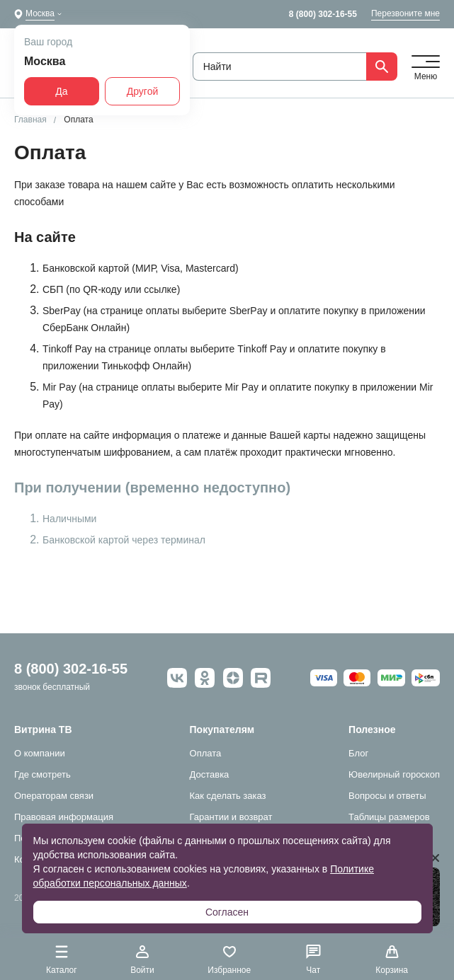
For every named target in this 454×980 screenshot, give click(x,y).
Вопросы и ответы (387, 796)
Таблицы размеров (389, 817)
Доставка (210, 774)
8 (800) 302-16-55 (323, 14)
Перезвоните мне (405, 13)
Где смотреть (42, 774)
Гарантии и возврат (231, 817)
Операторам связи (54, 796)
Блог (358, 753)
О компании (40, 753)
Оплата (206, 753)
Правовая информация (64, 817)
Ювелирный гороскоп (394, 774)
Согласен (227, 912)
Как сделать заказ (228, 796)
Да (61, 91)
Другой (143, 91)
